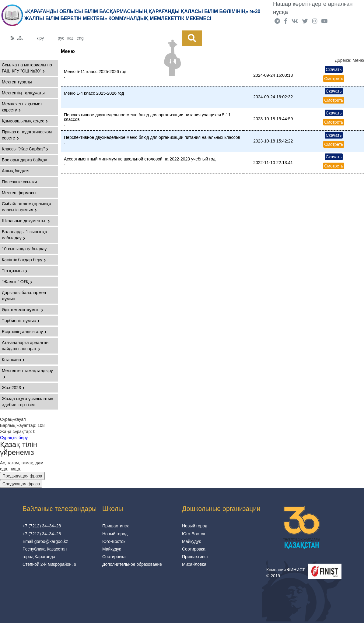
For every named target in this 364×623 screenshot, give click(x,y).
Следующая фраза (21, 484)
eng (80, 38)
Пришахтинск (116, 526)
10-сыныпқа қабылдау (24, 249)
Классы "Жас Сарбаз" (25, 149)
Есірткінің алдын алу (24, 332)
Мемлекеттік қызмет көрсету (22, 107)
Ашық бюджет (16, 171)
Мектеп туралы (17, 82)
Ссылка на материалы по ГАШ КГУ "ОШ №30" (27, 68)
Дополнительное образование (132, 564)
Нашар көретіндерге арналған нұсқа (313, 8)
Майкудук (112, 549)
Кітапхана (13, 360)
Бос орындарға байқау (24, 160)
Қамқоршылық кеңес (25, 121)
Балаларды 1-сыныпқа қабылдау (24, 235)
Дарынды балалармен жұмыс (24, 296)
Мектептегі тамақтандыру (27, 373)
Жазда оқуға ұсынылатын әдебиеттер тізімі (28, 402)
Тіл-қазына (15, 271)
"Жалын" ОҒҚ (17, 282)
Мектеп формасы (19, 193)
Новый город (115, 534)
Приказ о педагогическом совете (27, 135)
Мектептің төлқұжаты (23, 93)
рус (61, 38)
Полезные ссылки (19, 182)
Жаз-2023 (13, 388)
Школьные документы (26, 221)
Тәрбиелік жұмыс (21, 321)
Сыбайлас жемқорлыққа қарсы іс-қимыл (26, 207)
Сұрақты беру (14, 438)
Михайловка (194, 564)
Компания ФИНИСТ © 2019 (286, 573)
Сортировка (114, 557)
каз (70, 38)
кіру (40, 38)
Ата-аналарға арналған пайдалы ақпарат (25, 346)
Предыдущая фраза (22, 476)
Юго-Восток (114, 541)
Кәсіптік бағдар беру (24, 260)
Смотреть (334, 79)
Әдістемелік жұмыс (23, 310)
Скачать (334, 69)
